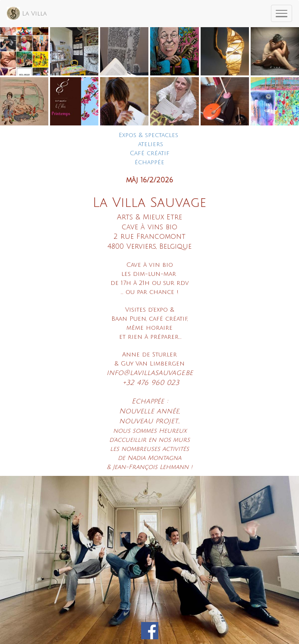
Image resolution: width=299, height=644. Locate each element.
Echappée (148, 401)
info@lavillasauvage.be (150, 373)
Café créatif (150, 153)
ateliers (151, 144)
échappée (149, 162)
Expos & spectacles (148, 135)
